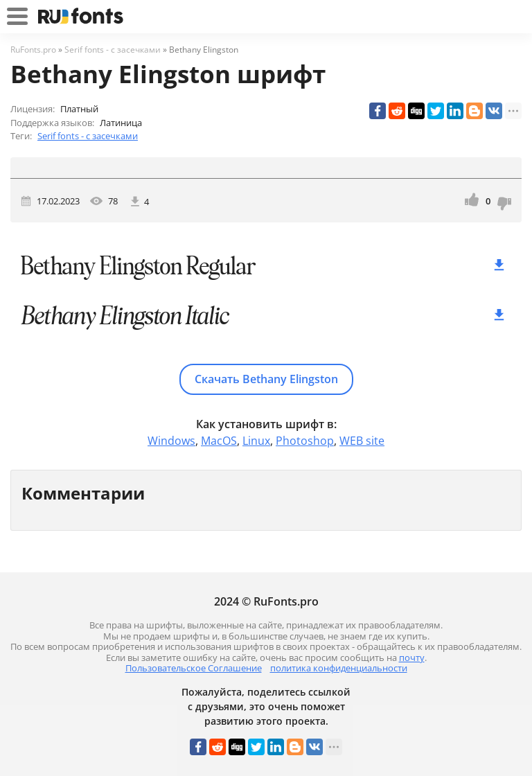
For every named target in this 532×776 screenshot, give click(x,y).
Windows (171, 441)
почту (412, 658)
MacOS (219, 441)
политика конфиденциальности (339, 668)
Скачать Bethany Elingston (266, 379)
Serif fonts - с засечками (88, 136)
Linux (256, 441)
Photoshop (305, 441)
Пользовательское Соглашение (194, 668)
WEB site (362, 441)
